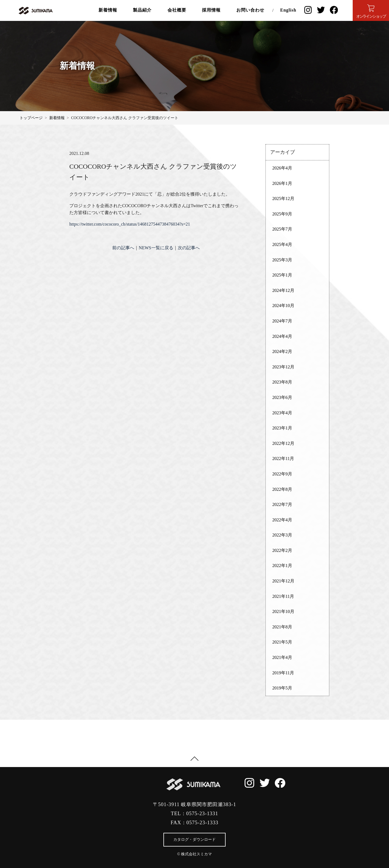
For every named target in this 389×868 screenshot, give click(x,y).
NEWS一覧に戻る (156, 248)
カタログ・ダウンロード (194, 840)
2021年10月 (283, 611)
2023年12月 (283, 367)
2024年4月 (282, 336)
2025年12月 (283, 198)
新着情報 (108, 10)
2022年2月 (282, 550)
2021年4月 (282, 657)
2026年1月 (282, 183)
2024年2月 (282, 351)
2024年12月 (283, 290)
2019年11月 (283, 673)
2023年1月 (282, 428)
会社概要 (177, 10)
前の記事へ (123, 248)
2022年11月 (283, 458)
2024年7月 (282, 321)
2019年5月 (282, 688)
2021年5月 (282, 642)
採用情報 (211, 10)
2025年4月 (282, 244)
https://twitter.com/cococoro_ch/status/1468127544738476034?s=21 (130, 224)
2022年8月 (282, 489)
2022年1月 (282, 566)
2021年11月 (283, 596)
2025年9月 (282, 214)
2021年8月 (282, 627)
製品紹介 (142, 10)
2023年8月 (282, 382)
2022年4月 (282, 520)
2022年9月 (282, 474)
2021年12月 (283, 581)
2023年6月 (282, 397)
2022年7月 (282, 504)
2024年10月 (283, 306)
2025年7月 (282, 229)
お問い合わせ (250, 10)
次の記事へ (189, 248)
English (288, 10)
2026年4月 (282, 168)
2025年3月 (282, 260)
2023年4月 (282, 413)
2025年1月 (282, 275)
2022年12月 (283, 443)
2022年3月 (282, 535)
